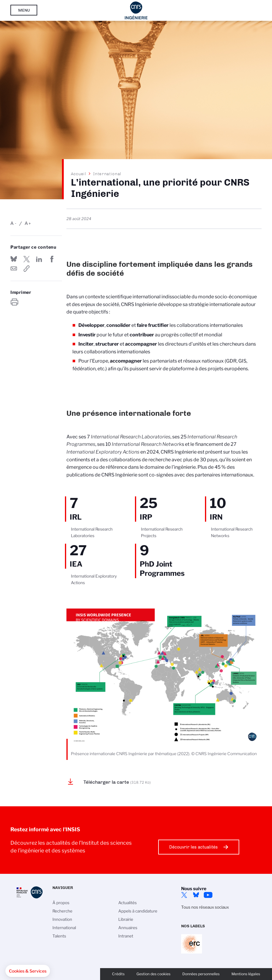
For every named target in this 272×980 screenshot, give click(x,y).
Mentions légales (246, 974)
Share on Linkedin (39, 259)
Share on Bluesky (14, 259)
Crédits (118, 974)
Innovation (62, 919)
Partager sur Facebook (52, 259)
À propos (61, 903)
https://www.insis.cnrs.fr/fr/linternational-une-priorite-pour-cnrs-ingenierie (27, 269)
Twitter (184, 895)
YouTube (208, 895)
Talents (59, 936)
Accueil (79, 174)
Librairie (126, 919)
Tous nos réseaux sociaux (205, 907)
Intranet (126, 936)
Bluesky (196, 895)
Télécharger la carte (117, 782)
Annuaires (128, 928)
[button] (28, 971)
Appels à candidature (138, 911)
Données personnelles (201, 974)
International (107, 174)
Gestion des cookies (153, 974)
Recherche (62, 911)
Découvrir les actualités (193, 847)
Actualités (128, 903)
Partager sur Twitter (27, 259)
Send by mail (14, 269)
